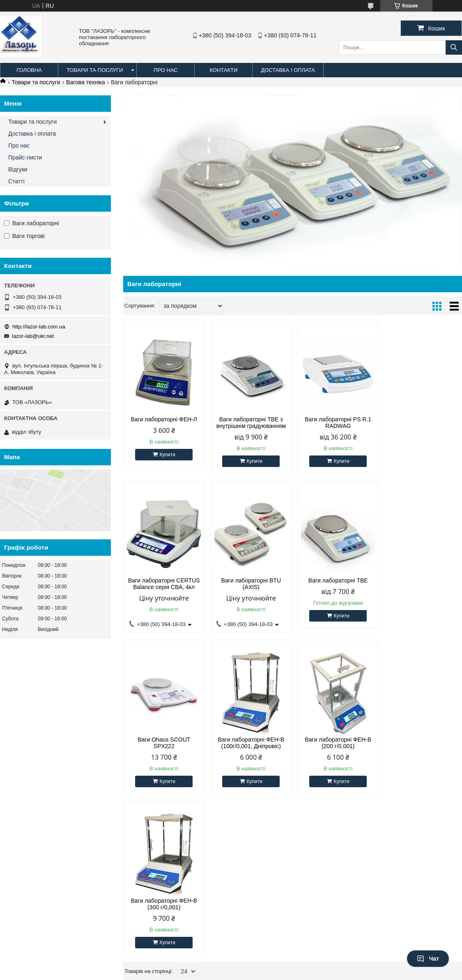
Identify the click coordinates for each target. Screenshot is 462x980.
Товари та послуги (95, 70)
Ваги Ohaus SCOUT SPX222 (336, 584)
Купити (167, 455)
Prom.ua (269, 966)
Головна (29, 70)
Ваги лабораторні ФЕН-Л (163, 419)
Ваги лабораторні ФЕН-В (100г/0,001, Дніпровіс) (422, 584)
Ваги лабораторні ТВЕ (249, 580)
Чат (428, 959)
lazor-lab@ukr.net (33, 336)
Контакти (223, 70)
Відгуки (18, 169)
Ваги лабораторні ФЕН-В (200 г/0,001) (163, 745)
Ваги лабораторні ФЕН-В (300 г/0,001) (250, 745)
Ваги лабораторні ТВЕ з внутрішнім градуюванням (249, 423)
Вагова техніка (85, 82)
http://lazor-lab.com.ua (39, 327)
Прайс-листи (25, 157)
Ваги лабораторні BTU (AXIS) (163, 584)
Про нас (166, 70)
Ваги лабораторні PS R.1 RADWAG (336, 423)
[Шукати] (454, 47)
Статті (16, 181)
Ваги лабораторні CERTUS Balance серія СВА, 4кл (422, 423)
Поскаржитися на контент (219, 974)
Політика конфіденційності (283, 974)
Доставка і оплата (288, 70)
